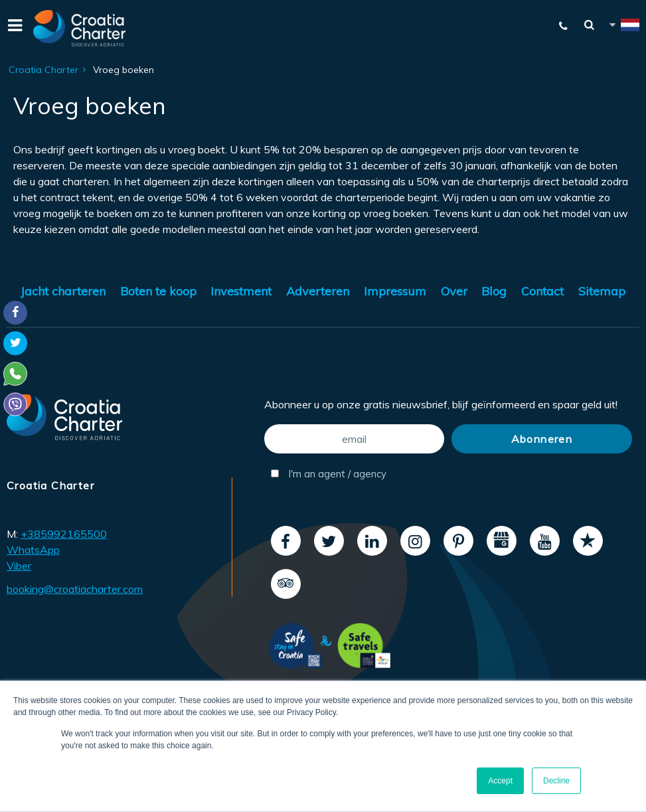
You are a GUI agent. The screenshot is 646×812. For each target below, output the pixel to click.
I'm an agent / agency (329, 474)
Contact (542, 291)
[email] (354, 439)
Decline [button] (556, 781)
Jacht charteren (63, 291)
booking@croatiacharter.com (75, 589)
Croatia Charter (43, 70)
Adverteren (318, 291)
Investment (241, 291)
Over (454, 291)
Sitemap (602, 291)
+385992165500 (64, 534)
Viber (19, 566)
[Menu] (13, 28)
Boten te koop (158, 291)
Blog (494, 291)
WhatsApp (33, 550)
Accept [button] (500, 781)
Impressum (395, 291)
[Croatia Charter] (80, 28)
